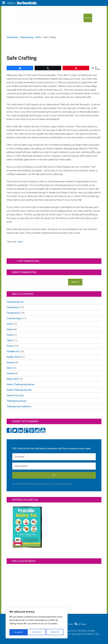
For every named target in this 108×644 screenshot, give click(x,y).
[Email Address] (54, 466)
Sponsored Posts (79, 634)
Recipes (11, 362)
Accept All (55, 632)
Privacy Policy (71, 631)
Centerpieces (13, 313)
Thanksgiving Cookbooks (19, 406)
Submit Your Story (15, 395)
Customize (18, 632)
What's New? (13, 379)
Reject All (37, 632)
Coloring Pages (14, 318)
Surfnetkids (12, 37)
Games (10, 329)
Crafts (38, 37)
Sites (9, 368)
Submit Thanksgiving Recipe (21, 384)
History (10, 335)
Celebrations (13, 307)
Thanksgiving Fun (15, 302)
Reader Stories (14, 357)
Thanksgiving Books (17, 401)
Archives (82, 631)
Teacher (10, 373)
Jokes (10, 340)
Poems (10, 346)
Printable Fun (13, 351)
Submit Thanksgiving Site (19, 390)
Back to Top (94, 634)
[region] (37, 624)
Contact (91, 631)
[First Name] (54, 457)
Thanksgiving (27, 37)
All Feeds (80, 624)
